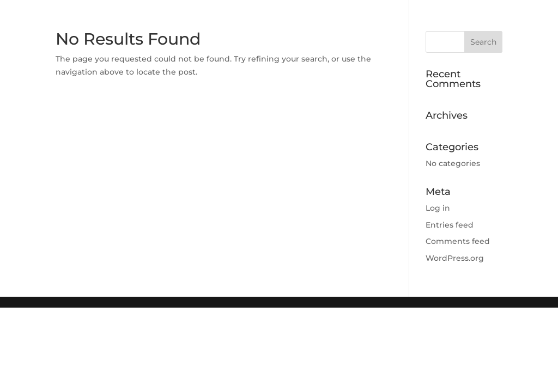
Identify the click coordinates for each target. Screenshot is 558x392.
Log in (438, 208)
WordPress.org (455, 258)
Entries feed (450, 225)
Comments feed (458, 241)
